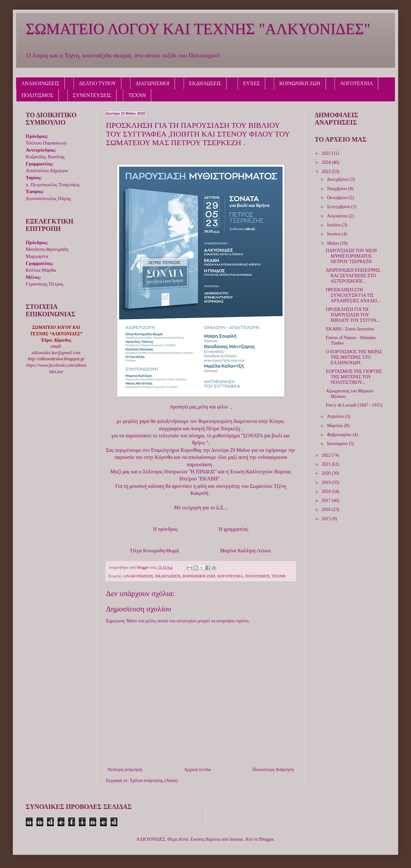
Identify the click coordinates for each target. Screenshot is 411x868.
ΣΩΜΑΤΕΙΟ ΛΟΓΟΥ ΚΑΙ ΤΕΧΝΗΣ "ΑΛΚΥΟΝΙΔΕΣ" (198, 29)
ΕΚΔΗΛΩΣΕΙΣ (205, 83)
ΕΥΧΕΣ (251, 83)
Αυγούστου (338, 216)
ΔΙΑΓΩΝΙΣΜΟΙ (153, 83)
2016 (327, 509)
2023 (327, 172)
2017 (327, 500)
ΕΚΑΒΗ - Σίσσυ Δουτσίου (350, 329)
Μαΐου (333, 243)
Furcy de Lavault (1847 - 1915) (354, 405)
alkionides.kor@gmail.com (56, 353)
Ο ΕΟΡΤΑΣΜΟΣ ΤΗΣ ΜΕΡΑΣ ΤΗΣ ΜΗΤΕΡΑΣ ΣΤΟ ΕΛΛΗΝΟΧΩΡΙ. (354, 357)
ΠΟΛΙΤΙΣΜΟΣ (37, 95)
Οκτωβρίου (338, 198)
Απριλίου (336, 416)
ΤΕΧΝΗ (137, 95)
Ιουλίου (334, 225)
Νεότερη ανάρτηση (125, 770)
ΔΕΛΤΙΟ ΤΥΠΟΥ (97, 83)
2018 (327, 491)
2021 (327, 464)
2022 (327, 455)
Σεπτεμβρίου (339, 207)
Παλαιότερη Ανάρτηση (273, 770)
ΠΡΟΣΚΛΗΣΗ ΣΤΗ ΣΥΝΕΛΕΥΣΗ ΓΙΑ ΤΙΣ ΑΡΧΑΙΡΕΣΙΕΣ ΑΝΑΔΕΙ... (353, 295)
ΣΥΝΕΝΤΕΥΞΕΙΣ (92, 95)
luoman (236, 839)
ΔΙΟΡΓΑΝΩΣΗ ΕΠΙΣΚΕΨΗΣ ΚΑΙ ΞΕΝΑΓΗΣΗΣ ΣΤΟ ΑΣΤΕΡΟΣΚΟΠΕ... (353, 276)
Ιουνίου (334, 234)
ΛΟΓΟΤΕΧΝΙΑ (357, 83)
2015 (327, 519)
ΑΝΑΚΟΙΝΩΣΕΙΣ (40, 83)
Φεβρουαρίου (340, 435)
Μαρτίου (336, 426)
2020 (327, 473)
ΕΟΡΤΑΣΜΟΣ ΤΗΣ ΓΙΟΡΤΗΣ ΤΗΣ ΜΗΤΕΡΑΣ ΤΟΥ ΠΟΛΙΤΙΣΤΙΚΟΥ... (354, 377)
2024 (327, 162)
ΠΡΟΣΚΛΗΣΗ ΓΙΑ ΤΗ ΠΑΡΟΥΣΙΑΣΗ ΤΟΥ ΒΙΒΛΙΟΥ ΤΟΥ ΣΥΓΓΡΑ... (353, 315)
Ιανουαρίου (338, 444)
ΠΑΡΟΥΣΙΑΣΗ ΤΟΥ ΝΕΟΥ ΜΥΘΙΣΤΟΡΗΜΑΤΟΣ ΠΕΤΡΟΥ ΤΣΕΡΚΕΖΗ (352, 256)
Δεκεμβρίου (338, 179)
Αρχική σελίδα (197, 770)
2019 (327, 482)
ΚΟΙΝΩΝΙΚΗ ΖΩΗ (300, 83)
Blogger (266, 839)
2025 (327, 153)
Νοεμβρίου (337, 189)
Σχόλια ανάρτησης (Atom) (154, 780)
